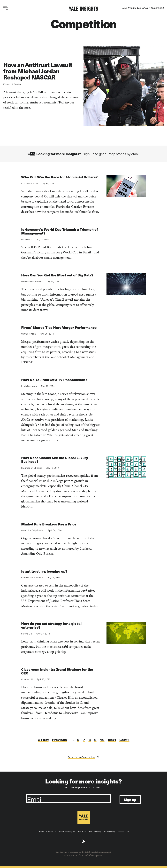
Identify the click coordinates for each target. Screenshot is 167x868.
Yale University (95, 831)
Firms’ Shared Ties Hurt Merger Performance (59, 327)
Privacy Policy (109, 831)
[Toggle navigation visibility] (6, 8)
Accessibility (123, 831)
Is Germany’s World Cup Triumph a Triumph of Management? (60, 231)
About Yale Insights (67, 831)
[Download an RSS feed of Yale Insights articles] (84, 841)
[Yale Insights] (83, 9)
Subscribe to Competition (82, 757)
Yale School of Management (150, 8)
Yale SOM (82, 831)
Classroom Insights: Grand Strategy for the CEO (57, 671)
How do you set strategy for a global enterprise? (51, 625)
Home (41, 831)
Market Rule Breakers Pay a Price (49, 524)
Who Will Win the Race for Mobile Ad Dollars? (59, 177)
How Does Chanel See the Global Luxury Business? (55, 460)
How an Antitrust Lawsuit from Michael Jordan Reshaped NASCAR (38, 71)
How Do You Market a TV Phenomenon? (54, 380)
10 (102, 740)
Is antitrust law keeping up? (44, 571)
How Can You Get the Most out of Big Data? (57, 275)
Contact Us (51, 831)
